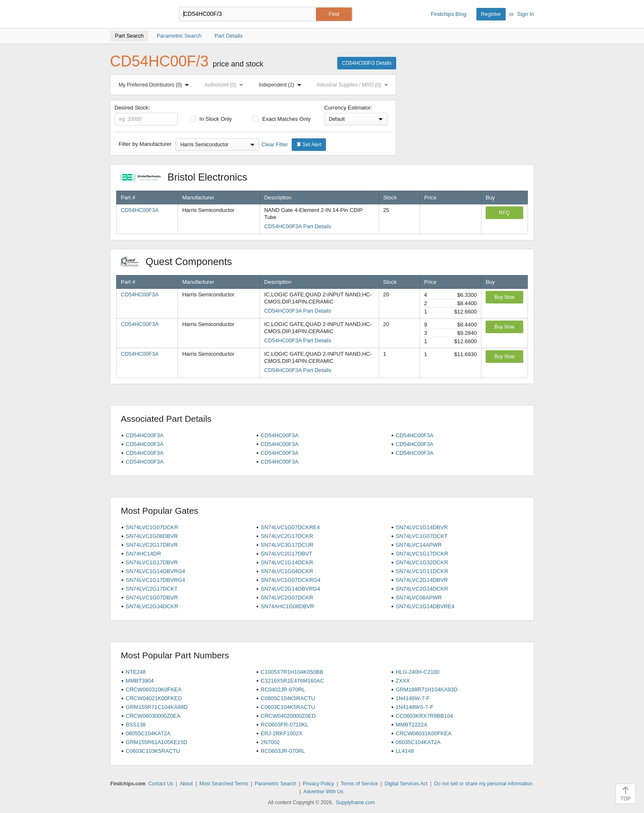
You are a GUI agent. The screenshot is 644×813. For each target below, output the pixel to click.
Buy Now (504, 297)
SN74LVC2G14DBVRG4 (290, 589)
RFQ (504, 213)
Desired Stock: (146, 115)
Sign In (526, 14)
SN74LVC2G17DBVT (286, 554)
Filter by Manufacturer (145, 144)
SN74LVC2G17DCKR (287, 536)
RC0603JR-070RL (283, 751)
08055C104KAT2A (148, 733)
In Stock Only (211, 119)
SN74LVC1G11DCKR (422, 571)
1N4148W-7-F (413, 698)
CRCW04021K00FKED (154, 698)
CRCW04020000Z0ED (288, 716)
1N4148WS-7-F (415, 707)
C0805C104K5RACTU (288, 698)
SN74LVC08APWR (419, 598)
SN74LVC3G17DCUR (287, 545)
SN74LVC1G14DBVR (422, 527)
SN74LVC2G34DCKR (152, 606)
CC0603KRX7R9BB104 (424, 716)
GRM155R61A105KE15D (157, 742)
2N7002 (270, 742)
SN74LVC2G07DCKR (287, 598)
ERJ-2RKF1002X (282, 733)
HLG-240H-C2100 (418, 672)
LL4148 (405, 751)
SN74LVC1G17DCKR (422, 554)
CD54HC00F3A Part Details (298, 226)
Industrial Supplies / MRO (354, 85)
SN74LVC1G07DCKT (422, 536)
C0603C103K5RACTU (153, 751)
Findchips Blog (449, 14)
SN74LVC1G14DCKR (287, 562)
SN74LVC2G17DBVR (152, 545)
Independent (282, 85)
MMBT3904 (140, 681)
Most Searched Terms (224, 784)
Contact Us (161, 784)
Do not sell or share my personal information (483, 784)
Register (491, 14)
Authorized (226, 85)
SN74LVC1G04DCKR (287, 571)
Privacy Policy (319, 784)
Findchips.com (137, 14)
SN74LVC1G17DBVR (152, 562)
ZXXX (403, 681)
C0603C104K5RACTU (288, 707)
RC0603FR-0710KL (285, 725)
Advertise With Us (323, 792)
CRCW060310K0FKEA (154, 689)
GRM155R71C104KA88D (157, 707)
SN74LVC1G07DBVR (152, 598)
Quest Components (181, 261)
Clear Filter (275, 144)
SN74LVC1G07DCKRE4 (290, 527)
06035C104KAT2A (418, 742)
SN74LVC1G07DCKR (152, 527)
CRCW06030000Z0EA (153, 716)
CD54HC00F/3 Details (367, 63)
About (186, 784)
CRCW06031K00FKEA (424, 733)
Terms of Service (359, 784)
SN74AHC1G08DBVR (288, 606)
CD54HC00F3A (140, 210)
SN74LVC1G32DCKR (422, 562)
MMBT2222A (412, 725)
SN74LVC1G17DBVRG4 (155, 580)
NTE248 (136, 672)
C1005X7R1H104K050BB (292, 672)
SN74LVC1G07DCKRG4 (291, 580)
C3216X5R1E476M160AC (293, 681)
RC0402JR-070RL (283, 689)
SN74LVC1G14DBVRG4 (155, 571)
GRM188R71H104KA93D (427, 689)
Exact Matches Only (282, 119)
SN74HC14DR (144, 554)
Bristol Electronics (188, 177)
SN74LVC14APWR (419, 545)
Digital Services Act (406, 784)
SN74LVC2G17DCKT (152, 589)
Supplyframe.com (355, 803)
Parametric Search (275, 784)
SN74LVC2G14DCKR (422, 589)
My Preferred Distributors (155, 85)
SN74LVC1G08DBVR (152, 536)
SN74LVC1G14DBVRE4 (425, 606)
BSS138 (136, 725)
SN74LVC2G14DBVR (422, 580)
